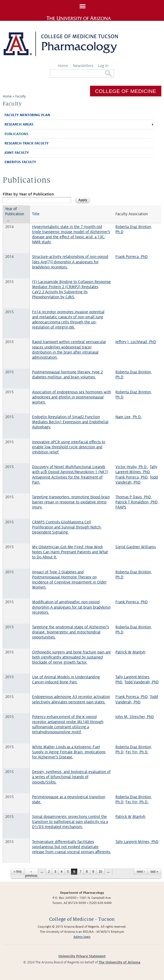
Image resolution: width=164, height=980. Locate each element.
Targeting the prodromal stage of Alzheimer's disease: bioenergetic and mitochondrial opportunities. (71, 632)
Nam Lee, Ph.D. (129, 417)
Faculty (20, 96)
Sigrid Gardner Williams (136, 547)
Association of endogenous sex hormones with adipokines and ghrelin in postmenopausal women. (72, 397)
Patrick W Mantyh (130, 652)
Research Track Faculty (27, 143)
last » (155, 872)
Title (36, 214)
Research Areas (19, 124)
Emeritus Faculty (20, 162)
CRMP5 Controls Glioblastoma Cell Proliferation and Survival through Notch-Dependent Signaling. (67, 527)
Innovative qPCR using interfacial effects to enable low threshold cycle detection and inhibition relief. (69, 447)
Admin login (82, 937)
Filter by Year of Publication (28, 194)
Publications (16, 134)
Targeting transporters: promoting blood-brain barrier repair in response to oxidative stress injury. (71, 502)
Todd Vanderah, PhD (142, 682)
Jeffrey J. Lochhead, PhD (136, 342)
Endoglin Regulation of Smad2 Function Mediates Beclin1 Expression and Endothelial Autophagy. (70, 422)
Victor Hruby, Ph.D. (132, 467)
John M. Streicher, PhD (135, 717)
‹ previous (31, 873)
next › (141, 872)
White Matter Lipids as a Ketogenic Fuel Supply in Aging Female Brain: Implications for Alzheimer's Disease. (69, 752)
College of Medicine (126, 91)
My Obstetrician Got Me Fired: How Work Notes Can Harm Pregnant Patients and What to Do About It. (70, 552)
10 (100, 872)
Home (63, 66)
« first (17, 872)
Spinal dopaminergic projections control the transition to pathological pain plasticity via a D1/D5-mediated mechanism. (70, 822)
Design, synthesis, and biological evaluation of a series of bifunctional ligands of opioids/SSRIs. (71, 777)
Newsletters (83, 66)
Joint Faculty (17, 153)
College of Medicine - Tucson (82, 919)
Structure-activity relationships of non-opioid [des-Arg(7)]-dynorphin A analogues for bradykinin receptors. (70, 262)
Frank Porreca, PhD (132, 257)
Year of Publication (15, 214)
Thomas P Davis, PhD (133, 497)
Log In (103, 66)
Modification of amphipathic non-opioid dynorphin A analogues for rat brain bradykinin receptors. (71, 607)
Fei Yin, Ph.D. (137, 752)
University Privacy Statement (82, 956)
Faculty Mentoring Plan (27, 115)
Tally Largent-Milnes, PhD (137, 842)
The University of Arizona (119, 962)
